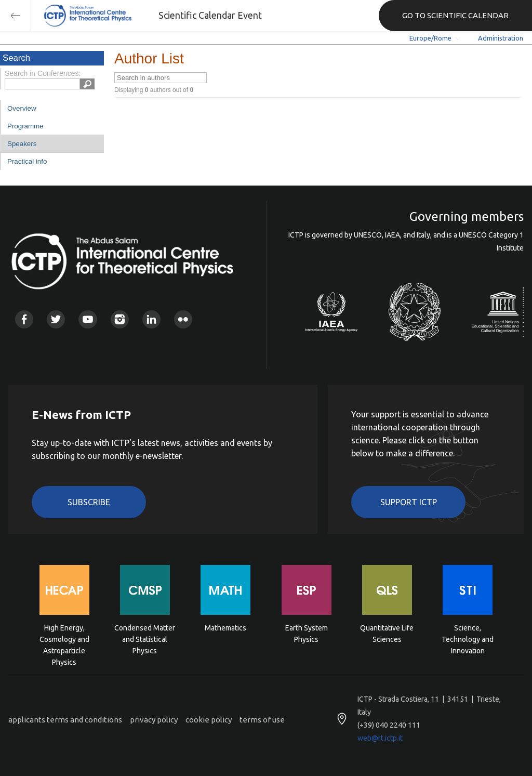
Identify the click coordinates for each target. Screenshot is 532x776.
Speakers (22, 144)
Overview (22, 108)
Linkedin (151, 319)
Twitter (56, 319)
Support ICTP (409, 502)
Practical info (27, 161)
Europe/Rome (430, 38)
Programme (25, 126)
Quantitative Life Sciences (387, 634)
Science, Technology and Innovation (468, 639)
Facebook (24, 319)
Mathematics (225, 628)
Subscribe (89, 502)
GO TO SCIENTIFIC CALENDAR (455, 15)
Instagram (120, 319)
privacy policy (154, 720)
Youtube (88, 319)
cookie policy (209, 720)
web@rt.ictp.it (380, 738)
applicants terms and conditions (65, 720)
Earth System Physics (307, 634)
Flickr (183, 319)
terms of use (262, 720)
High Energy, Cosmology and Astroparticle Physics (64, 639)
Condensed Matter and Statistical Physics (145, 639)
